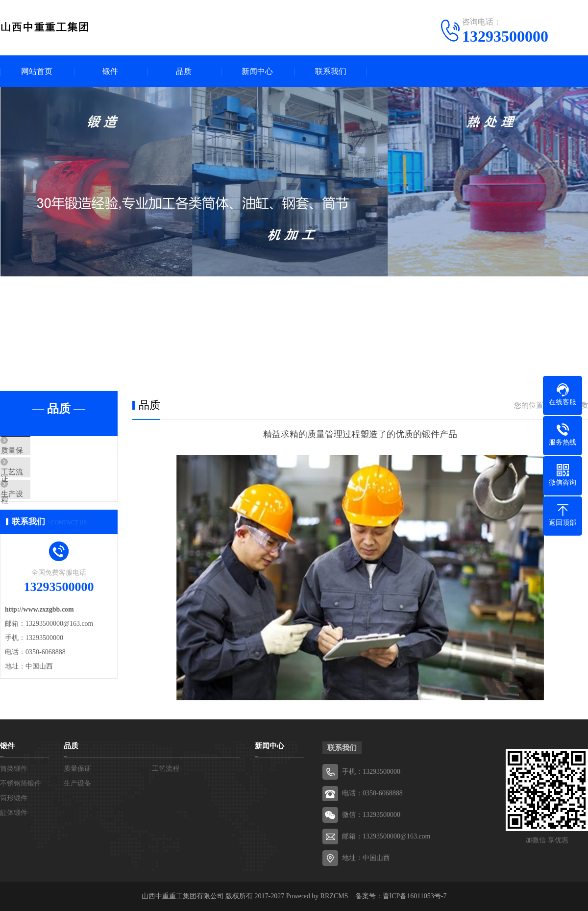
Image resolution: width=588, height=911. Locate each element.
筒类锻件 (14, 769)
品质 (184, 71)
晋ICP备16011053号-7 (415, 896)
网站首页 (37, 71)
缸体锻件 (14, 813)
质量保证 (38, 451)
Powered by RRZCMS (316, 896)
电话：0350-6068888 (372, 793)
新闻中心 (257, 71)
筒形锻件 (14, 798)
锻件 (110, 71)
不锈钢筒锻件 (21, 783)
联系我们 (331, 71)
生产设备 (38, 509)
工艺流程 (38, 480)
